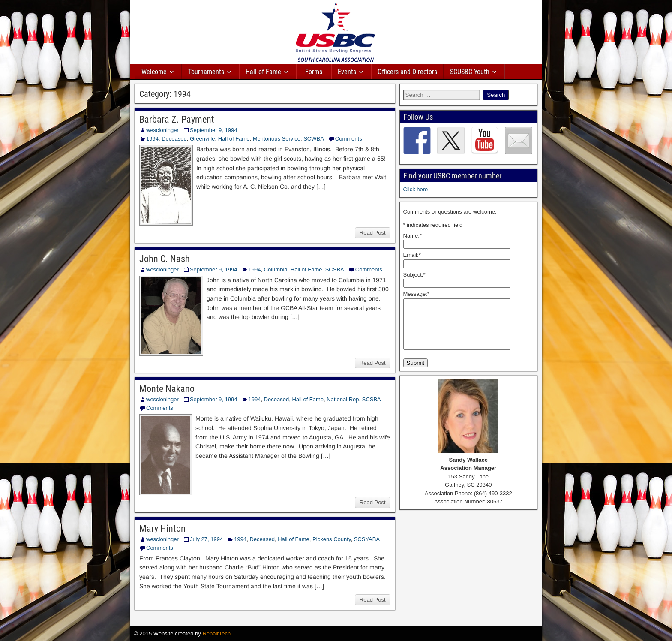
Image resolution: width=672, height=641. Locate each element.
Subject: (414, 275)
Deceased (174, 139)
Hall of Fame (263, 72)
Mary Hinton (162, 528)
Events (347, 72)
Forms (314, 72)
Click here (416, 189)
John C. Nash (165, 259)
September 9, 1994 (214, 130)
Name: (412, 236)
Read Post (373, 233)
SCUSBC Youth (470, 72)
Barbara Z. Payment (177, 119)
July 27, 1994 (206, 539)
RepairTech (216, 633)
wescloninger (162, 130)
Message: (416, 294)
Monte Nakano (167, 389)
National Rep (343, 399)
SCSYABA (367, 539)
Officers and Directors (407, 72)
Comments (349, 139)
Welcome (154, 72)
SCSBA (335, 269)
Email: (412, 255)
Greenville (202, 139)
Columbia (276, 269)
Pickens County (331, 539)
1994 (152, 139)
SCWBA (314, 139)
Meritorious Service (277, 139)
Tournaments (206, 72)
